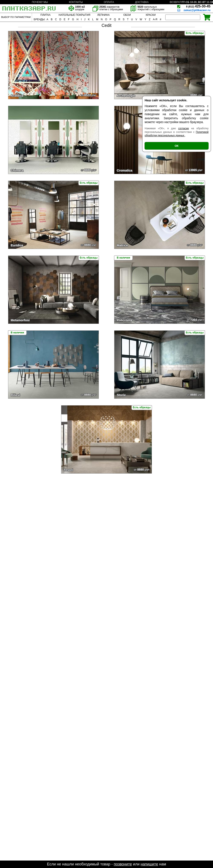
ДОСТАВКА (142, 2)
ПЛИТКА (45, 15)
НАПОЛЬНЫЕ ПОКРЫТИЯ (74, 15)
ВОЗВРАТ (176, 2)
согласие (184, 128)
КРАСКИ (151, 15)
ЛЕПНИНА (103, 15)
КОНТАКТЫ (76, 2)
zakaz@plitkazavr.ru (197, 10)
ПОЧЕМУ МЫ (40, 2)
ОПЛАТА (109, 2)
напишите (149, 864)
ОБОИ (127, 15)
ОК (177, 146)
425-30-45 (198, 6)
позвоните (123, 864)
